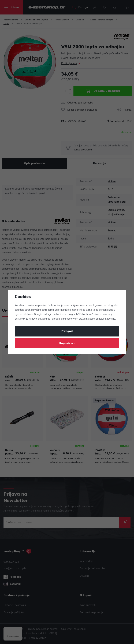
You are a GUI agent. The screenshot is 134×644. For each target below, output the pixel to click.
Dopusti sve (67, 343)
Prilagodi (67, 331)
